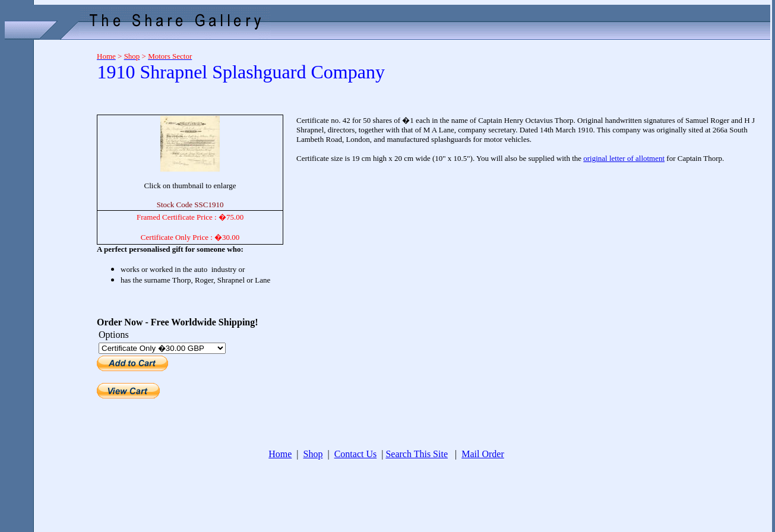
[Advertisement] (46, 221)
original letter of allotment (624, 158)
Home (280, 454)
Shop (313, 454)
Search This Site (417, 454)
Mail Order (483, 454)
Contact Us (356, 454)
